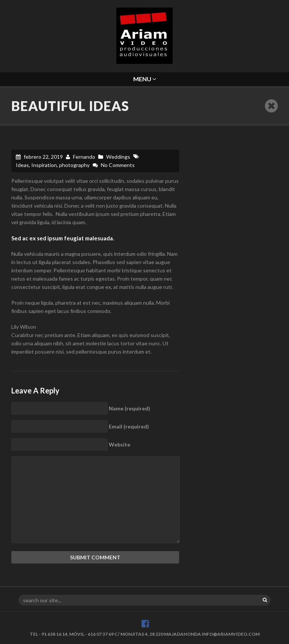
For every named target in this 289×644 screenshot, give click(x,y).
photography (74, 165)
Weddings (118, 157)
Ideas (22, 165)
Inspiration (44, 165)
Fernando (84, 157)
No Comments (118, 165)
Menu (145, 79)
